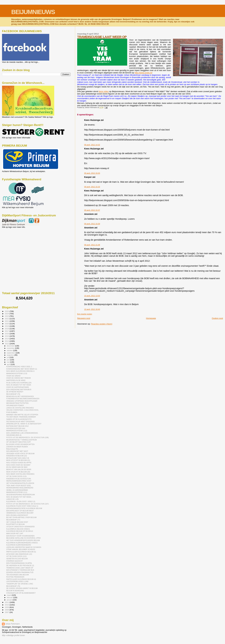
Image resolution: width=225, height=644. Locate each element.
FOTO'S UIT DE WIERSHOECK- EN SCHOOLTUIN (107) (27, 504)
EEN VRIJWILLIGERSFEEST (17, 515)
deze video (104, 91)
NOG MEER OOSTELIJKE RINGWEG (20, 474)
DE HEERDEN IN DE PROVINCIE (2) (20, 565)
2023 (7, 316)
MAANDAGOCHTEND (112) (17, 431)
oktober (10, 350)
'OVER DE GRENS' (13, 376)
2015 (7, 336)
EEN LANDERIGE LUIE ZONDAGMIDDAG (22, 433)
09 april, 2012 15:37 (92, 210)
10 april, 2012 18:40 (92, 309)
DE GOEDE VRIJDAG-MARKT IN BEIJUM (22, 588)
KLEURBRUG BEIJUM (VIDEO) (18, 529)
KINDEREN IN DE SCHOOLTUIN (19, 479)
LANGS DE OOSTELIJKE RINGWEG (20, 408)
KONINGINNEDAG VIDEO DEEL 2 (19, 367)
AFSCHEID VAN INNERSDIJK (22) (19, 554)
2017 (7, 331)
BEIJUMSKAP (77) (13, 520)
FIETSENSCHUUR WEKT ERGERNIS (20, 422)
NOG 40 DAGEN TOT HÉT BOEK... (19, 497)
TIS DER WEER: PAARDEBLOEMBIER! (21, 417)
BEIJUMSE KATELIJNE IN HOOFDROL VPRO (23, 538)
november (11, 348)
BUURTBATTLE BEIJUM (15, 524)
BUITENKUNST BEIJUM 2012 (17, 426)
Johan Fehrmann (12, 624)
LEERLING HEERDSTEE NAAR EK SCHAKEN (24, 547)
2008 (7, 610)
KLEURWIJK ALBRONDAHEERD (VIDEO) (22, 543)
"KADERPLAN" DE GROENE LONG (20, 584)
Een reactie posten (85, 314)
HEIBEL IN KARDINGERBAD (17, 490)
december (11, 346)
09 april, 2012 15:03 (92, 173)
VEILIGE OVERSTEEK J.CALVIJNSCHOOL (22, 410)
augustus (11, 355)
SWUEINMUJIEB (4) (14, 435)
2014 (7, 339)
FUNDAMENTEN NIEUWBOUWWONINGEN (23, 399)
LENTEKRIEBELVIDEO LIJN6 (17, 581)
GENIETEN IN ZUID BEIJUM (17, 559)
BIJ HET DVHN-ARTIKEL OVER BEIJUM (21, 517)
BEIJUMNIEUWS (33, 12)
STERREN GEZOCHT (14, 561)
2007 (7, 612)
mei (9, 362)
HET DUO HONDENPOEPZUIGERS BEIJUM (23, 540)
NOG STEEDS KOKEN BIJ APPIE (19, 463)
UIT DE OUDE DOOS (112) (16, 556)
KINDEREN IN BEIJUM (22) (17, 456)
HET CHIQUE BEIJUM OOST (17, 522)
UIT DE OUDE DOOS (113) (16, 476)
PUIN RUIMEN (12, 412)
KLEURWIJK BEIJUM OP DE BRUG (20, 531)
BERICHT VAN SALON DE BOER (19, 469)
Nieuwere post (84, 318)
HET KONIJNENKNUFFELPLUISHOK (20, 483)
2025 (7, 311)
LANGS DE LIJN (12, 499)
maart (9, 595)
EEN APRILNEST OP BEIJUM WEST (20, 511)
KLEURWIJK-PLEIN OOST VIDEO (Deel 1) (22, 506)
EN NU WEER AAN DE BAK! (17, 467)
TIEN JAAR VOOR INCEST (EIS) (19, 486)
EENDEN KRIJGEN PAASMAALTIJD (20, 572)
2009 (7, 607)
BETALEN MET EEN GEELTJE (18, 458)
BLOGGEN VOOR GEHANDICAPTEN (20, 444)
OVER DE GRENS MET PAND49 (19, 378)
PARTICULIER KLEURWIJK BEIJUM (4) (21, 579)
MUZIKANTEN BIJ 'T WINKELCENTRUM (21, 440)
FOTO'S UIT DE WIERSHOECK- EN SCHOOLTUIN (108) (27, 437)
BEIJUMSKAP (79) (13, 394)
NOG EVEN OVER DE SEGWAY (18, 465)
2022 (7, 319)
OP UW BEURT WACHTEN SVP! (19, 442)
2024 (7, 314)
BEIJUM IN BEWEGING (15, 591)
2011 (7, 602)
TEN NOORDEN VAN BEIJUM (17, 575)
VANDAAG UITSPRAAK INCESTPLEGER (22, 401)
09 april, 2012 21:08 (92, 245)
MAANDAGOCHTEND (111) (17, 492)
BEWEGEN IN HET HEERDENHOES (20, 396)
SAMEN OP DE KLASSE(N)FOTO (19, 419)
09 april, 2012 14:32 (92, 145)
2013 (7, 341)
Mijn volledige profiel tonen (13, 635)
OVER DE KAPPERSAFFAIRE (18, 387)
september (11, 353)
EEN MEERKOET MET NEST (17, 451)
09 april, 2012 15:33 (92, 187)
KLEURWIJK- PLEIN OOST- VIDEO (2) (21, 501)
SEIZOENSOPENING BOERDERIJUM (20, 495)
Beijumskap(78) (12, 449)
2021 (7, 321)
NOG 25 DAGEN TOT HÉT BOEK (19, 385)
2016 (7, 334)
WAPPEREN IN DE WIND (16, 380)
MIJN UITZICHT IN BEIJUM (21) (18, 460)
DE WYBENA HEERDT (15, 392)
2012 (7, 344)
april (9, 364)
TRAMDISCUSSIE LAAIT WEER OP (102, 37)
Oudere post (217, 318)
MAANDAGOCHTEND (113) (17, 373)
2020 (7, 324)
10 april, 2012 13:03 (92, 296)
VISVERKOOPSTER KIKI (16, 428)
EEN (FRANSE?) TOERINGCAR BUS (20, 570)
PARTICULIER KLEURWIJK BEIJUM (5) (21, 552)
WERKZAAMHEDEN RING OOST (19, 481)
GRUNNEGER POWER (15, 405)
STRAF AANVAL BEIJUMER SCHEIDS (21, 549)
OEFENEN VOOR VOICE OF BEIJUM (20, 454)
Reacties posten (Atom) (102, 324)
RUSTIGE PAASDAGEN (15, 577)
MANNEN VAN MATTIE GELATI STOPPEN (22, 415)
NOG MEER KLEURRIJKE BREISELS (20, 371)
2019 (7, 326)
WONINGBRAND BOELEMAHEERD (20, 488)
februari (10, 597)
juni (8, 360)
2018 (7, 329)
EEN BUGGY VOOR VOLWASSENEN (20, 536)
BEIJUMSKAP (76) (13, 586)
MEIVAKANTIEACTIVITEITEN (17, 403)
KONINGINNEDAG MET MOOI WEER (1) (22, 369)
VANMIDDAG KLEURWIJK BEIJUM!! (20, 513)
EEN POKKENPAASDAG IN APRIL (19, 563)
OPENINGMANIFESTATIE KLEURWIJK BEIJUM (24, 508)
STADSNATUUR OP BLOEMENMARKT (21, 593)
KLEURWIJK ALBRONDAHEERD (19, 545)
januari (10, 600)
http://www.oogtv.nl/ (143, 73)
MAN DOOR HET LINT (15, 533)
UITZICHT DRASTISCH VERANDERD (20, 527)
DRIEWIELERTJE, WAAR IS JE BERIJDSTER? (24, 424)
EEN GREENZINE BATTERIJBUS (19, 390)
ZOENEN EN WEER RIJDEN (17, 447)
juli (8, 357)
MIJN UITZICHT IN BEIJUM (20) (18, 472)
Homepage (151, 318)
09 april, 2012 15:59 (92, 224)
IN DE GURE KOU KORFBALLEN (19, 383)
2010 (7, 605)
